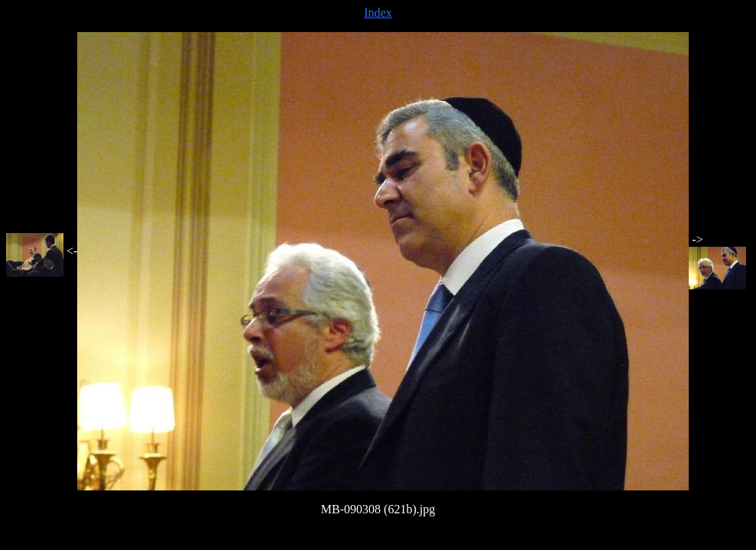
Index (378, 13)
